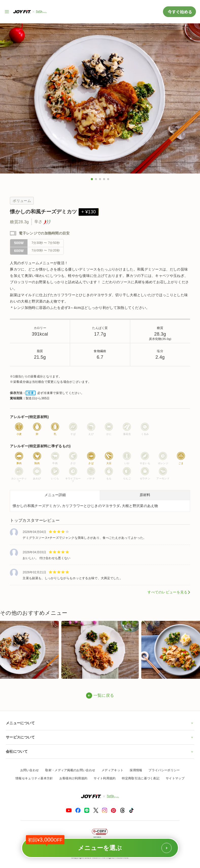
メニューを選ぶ (99, 846)
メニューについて (100, 723)
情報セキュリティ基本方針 (34, 778)
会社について (100, 751)
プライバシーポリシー (164, 770)
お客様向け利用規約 (73, 778)
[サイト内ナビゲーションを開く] (7, 12)
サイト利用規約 (105, 778)
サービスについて (100, 737)
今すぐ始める (179, 12)
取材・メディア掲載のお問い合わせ (70, 770)
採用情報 (136, 770)
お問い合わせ (30, 770)
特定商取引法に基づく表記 (141, 778)
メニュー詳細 (55, 495)
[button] (92, 179)
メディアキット (112, 770)
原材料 (145, 495)
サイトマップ (175, 778)
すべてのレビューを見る (167, 592)
